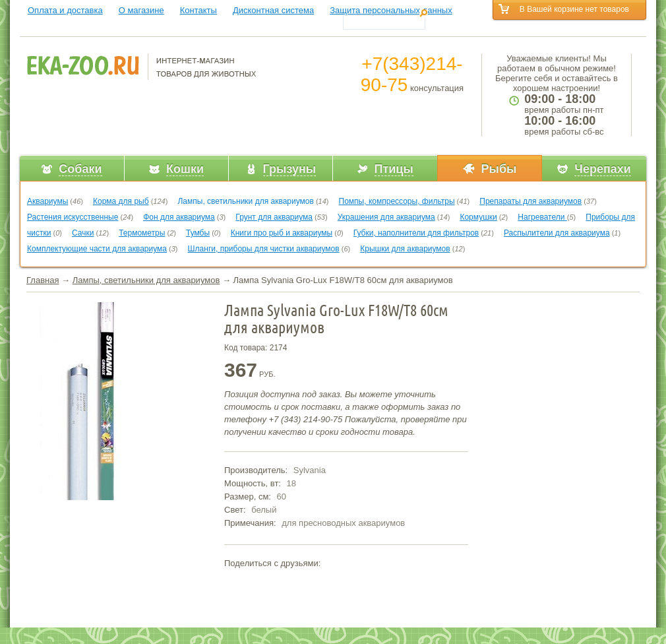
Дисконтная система (273, 10)
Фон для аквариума (179, 217)
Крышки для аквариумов (405, 249)
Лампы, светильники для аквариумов (245, 201)
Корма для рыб (121, 201)
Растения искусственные (73, 217)
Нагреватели (542, 217)
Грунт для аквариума (274, 217)
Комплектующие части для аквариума (97, 249)
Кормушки (478, 217)
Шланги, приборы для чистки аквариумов (264, 249)
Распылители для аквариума (557, 233)
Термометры (142, 233)
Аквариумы (47, 201)
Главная (43, 280)
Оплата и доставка (65, 10)
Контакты (198, 10)
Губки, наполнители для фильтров (416, 233)
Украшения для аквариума (386, 217)
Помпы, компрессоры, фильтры (397, 201)
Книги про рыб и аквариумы (282, 233)
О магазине (141, 10)
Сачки (83, 233)
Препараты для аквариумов (530, 201)
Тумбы (198, 233)
